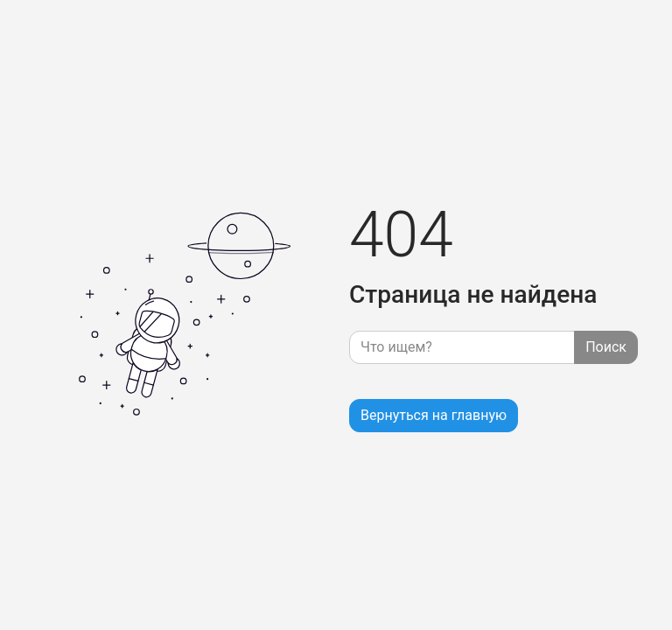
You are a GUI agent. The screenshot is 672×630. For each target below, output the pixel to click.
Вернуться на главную (434, 415)
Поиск (606, 347)
